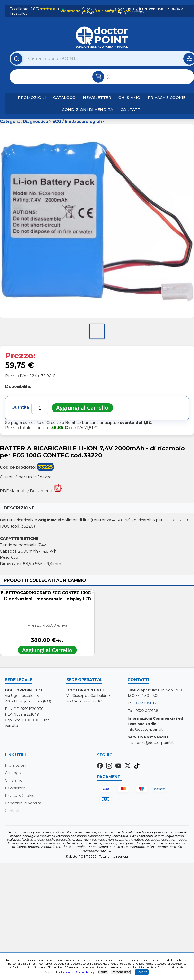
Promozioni (32, 98)
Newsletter (97, 98)
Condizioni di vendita (88, 110)
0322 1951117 (145, 703)
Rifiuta (103, 972)
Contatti (131, 110)
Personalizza (121, 972)
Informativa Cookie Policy (76, 972)
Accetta (142, 972)
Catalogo (64, 98)
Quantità (20, 407)
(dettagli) (138, 11)
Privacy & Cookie (167, 98)
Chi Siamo (129, 98)
